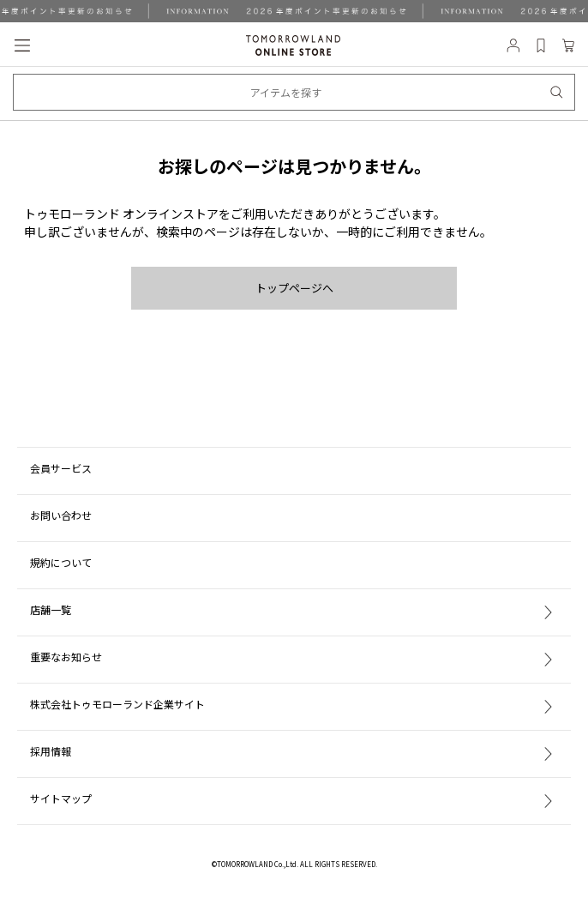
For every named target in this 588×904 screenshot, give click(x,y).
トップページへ (294, 288)
